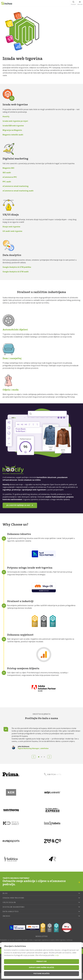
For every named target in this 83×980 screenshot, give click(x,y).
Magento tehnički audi (12, 135)
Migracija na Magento (12, 130)
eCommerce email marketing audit (18, 191)
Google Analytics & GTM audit (16, 272)
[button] (34, 757)
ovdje (57, 955)
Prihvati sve (41, 961)
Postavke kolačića (41, 973)
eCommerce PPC (10, 177)
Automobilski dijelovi (15, 330)
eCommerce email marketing (16, 186)
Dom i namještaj (12, 358)
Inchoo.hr (7, 3)
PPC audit (7, 182)
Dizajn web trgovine (11, 227)
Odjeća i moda (11, 390)
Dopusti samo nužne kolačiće (41, 967)
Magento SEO (8, 168)
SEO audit (7, 173)
